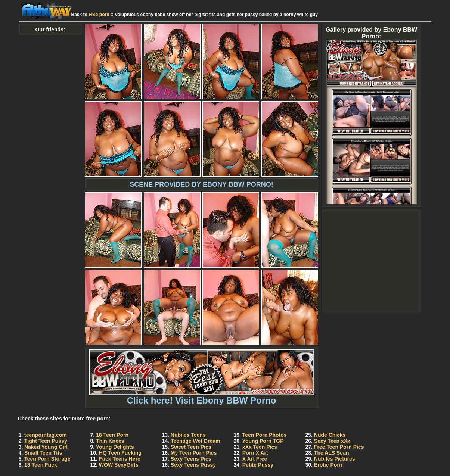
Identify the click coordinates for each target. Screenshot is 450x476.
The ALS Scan (332, 453)
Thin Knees (110, 441)
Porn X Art (255, 453)
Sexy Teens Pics (191, 459)
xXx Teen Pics (260, 447)
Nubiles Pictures (335, 459)
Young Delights (115, 447)
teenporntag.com (46, 435)
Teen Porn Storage (47, 459)
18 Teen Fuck (41, 465)
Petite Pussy (258, 465)
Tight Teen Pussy (46, 441)
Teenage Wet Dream (195, 441)
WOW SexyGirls (119, 465)
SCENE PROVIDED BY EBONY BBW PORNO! (201, 184)
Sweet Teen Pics (191, 447)
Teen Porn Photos (265, 435)
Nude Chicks (330, 435)
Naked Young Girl (46, 447)
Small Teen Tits (43, 453)
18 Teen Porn (112, 435)
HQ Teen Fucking (120, 453)
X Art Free (255, 459)
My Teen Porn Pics (194, 453)
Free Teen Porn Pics (339, 447)
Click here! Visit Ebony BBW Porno (202, 396)
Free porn (99, 15)
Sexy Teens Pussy (193, 465)
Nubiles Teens (188, 435)
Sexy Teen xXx (332, 441)
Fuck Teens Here (120, 459)
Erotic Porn (328, 465)
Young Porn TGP (263, 441)
